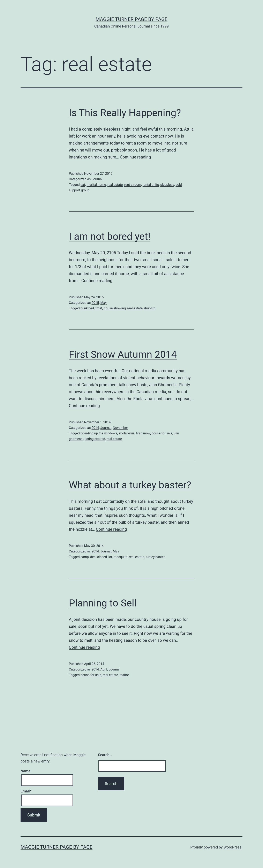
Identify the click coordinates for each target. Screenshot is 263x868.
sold (179, 185)
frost (99, 308)
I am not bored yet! (110, 236)
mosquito (121, 557)
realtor (124, 675)
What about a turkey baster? (130, 485)
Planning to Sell (103, 603)
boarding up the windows (99, 433)
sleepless (167, 185)
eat (83, 185)
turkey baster (155, 557)
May (104, 303)
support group (79, 190)
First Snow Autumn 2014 (123, 354)
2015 (95, 303)
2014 (95, 428)
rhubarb (150, 308)
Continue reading (135, 157)
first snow (143, 433)
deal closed (99, 557)
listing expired (95, 439)
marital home (96, 185)
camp (85, 557)
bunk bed (87, 308)
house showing (115, 308)
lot (110, 557)
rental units (151, 185)
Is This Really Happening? (125, 113)
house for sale (162, 433)
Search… (105, 755)
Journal (97, 179)
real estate (115, 185)
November (120, 428)
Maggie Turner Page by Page (131, 19)
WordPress (232, 847)
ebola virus (126, 433)
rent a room (133, 185)
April (104, 669)
